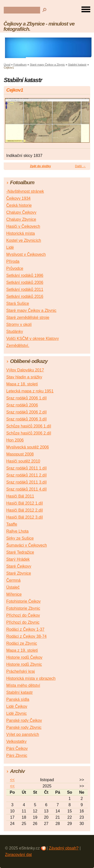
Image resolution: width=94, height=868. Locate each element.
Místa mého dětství (23, 685)
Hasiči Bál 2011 (20, 496)
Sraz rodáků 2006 (22, 405)
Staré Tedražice (20, 552)
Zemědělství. (18, 346)
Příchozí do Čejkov (23, 615)
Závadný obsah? (64, 848)
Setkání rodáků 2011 (25, 289)
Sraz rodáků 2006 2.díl (26, 412)
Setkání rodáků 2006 (25, 282)
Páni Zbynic (17, 755)
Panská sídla (18, 699)
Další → (80, 166)
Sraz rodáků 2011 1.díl (26, 468)
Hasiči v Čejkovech (23, 226)
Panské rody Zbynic (24, 727)
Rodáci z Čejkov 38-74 (26, 636)
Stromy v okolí (19, 324)
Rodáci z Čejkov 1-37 (25, 629)
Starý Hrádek (18, 559)
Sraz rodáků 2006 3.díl (26, 419)
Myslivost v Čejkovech (26, 254)
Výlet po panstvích (23, 734)
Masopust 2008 (20, 454)
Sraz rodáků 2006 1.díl (26, 398)
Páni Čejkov (17, 748)
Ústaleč (13, 587)
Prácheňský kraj (21, 671)
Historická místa (21, 233)
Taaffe (12, 524)
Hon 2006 (15, 440)
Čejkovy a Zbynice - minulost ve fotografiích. (39, 26)
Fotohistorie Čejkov (23, 601)
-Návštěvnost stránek (25, 191)
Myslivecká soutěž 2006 (28, 447)
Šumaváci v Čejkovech (27, 545)
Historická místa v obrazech (31, 678)
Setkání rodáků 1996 (25, 275)
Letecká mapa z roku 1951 (30, 391)
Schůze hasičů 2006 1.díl (29, 426)
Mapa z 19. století (22, 650)
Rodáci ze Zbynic (22, 643)
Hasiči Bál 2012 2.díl (25, 510)
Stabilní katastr (77, 65)
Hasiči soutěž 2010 (23, 461)
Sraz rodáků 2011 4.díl (26, 489)
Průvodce (15, 268)
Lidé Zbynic (17, 713)
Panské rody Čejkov (24, 720)
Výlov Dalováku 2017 (25, 370)
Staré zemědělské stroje (28, 317)
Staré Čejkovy (19, 566)
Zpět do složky (40, 166)
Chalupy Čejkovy (21, 212)
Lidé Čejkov (17, 706)
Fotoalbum (20, 65)
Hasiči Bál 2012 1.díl (25, 503)
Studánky (15, 332)
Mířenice (14, 594)
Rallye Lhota (17, 531)
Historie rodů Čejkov (24, 657)
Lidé (10, 247)
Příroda (13, 261)
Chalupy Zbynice (21, 219)
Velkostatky (16, 741)
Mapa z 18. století (22, 384)
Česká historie (19, 205)
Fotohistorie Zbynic (23, 608)
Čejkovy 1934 (18, 198)
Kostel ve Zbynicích (24, 240)
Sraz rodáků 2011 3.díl (26, 482)
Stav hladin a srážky (24, 377)
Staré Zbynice (19, 573)
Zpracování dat (18, 855)
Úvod (7, 65)
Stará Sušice (18, 303)
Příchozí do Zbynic (23, 622)
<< (12, 780)
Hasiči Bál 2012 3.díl (25, 517)
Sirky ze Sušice (20, 538)
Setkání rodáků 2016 (25, 296)
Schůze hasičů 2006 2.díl (29, 433)
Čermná (13, 580)
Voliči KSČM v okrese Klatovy (33, 339)
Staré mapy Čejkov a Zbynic (47, 65)
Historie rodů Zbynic (24, 664)
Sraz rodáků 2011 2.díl (26, 475)
